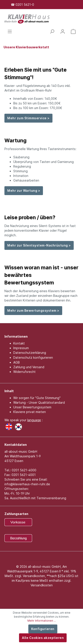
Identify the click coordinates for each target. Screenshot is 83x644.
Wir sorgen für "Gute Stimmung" (37, 398)
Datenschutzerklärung (30, 353)
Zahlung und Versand (29, 367)
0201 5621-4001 (24, 475)
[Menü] (10, 31)
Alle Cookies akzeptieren (43, 638)
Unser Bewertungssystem (32, 407)
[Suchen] (52, 31)
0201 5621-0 (25, 5)
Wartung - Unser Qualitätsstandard (39, 402)
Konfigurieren (43, 629)
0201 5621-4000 (24, 470)
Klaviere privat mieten (30, 412)
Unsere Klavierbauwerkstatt (26, 47)
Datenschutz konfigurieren (33, 357)
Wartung (15, 141)
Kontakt (19, 343)
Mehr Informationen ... (42, 621)
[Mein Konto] (63, 31)
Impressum (21, 348)
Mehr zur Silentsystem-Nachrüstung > (39, 245)
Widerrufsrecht (24, 372)
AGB (16, 362)
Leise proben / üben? (30, 217)
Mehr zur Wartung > (24, 191)
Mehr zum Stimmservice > (28, 118)
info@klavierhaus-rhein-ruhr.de (27, 484)
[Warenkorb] (73, 31)
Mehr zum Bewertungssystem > (33, 310)
